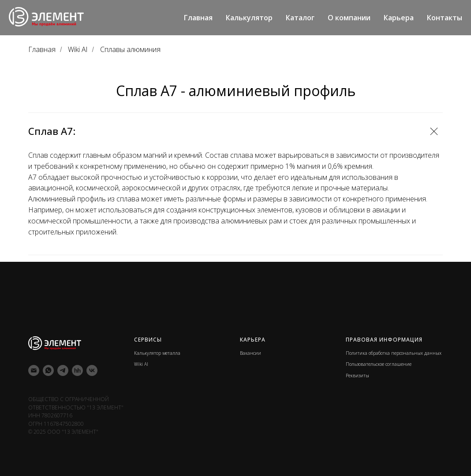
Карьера (399, 18)
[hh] (77, 370)
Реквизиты (357, 376)
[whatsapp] (48, 370)
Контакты (445, 18)
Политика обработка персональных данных (394, 353)
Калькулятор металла (157, 353)
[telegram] (63, 370)
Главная (198, 18)
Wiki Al (78, 50)
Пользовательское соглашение (379, 364)
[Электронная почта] (34, 370)
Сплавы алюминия (130, 50)
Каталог (300, 18)
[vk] (92, 370)
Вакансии (250, 353)
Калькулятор (249, 18)
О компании (349, 18)
